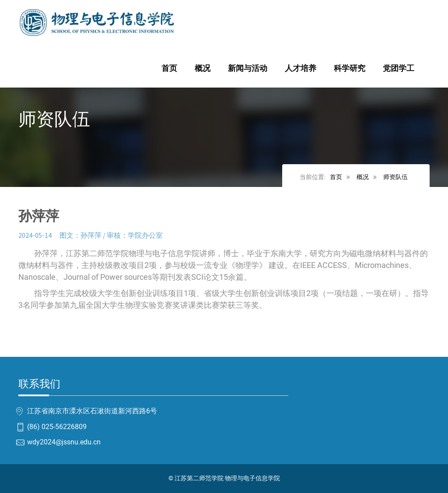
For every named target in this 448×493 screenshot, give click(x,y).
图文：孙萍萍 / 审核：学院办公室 (111, 235)
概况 (203, 68)
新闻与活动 (248, 68)
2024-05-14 (35, 235)
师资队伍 (395, 177)
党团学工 (399, 68)
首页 (169, 68)
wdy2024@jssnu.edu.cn (64, 442)
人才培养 (301, 68)
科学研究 (350, 68)
